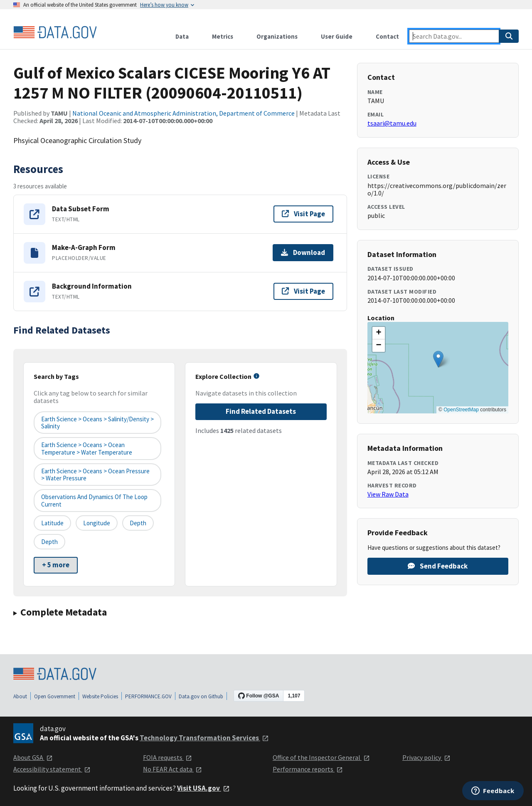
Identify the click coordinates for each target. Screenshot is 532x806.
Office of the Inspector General (321, 757)
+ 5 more (56, 565)
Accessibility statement (52, 769)
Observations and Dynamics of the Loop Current (94, 500)
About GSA (33, 757)
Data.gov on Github (201, 696)
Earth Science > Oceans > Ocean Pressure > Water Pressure (95, 475)
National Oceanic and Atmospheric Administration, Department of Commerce (183, 113)
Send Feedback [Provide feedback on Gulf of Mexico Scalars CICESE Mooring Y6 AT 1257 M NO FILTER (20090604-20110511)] (438, 566)
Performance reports (308, 769)
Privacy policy (426, 757)
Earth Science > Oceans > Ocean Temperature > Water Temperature (87, 448)
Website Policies (100, 696)
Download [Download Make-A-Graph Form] (303, 252)
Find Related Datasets (261, 411)
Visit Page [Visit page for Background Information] (303, 291)
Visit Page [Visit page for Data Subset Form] (303, 214)
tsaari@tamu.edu (392, 123)
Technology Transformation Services (204, 738)
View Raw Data (388, 494)
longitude (97, 523)
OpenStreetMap (461, 410)
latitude (52, 523)
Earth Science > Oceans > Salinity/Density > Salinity (97, 423)
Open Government (55, 696)
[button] (438, 359)
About (20, 696)
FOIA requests (167, 757)
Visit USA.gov (203, 788)
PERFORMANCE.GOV (148, 696)
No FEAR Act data (172, 769)
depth (138, 523)
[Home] (55, 32)
